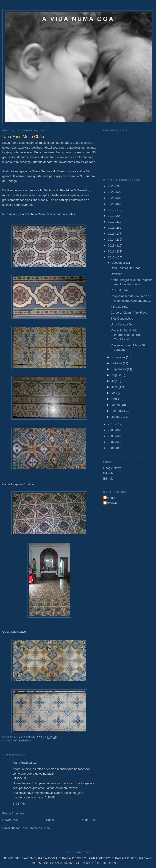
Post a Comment (13, 813)
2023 (112, 186)
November (119, 357)
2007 (112, 442)
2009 (112, 430)
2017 (112, 222)
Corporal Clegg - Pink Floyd (129, 313)
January (117, 417)
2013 (112, 245)
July (115, 381)
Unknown (111, 503)
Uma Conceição (121, 324)
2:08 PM (19, 804)
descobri (84, 143)
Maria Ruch (20, 763)
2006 (112, 448)
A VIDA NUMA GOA (78, 19)
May (115, 393)
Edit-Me (108, 473)
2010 (112, 424)
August (117, 375)
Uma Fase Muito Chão (125, 268)
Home (50, 820)
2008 (112, 436)
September (119, 369)
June (115, 387)
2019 (112, 210)
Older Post (89, 820)
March (116, 405)
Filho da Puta (119, 307)
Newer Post (10, 820)
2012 (112, 251)
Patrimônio (23, 741)
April (115, 399)
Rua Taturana (120, 290)
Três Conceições (122, 319)
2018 (112, 216)
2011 (112, 257)
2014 (112, 240)
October (117, 363)
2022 (112, 192)
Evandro (110, 498)
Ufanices (116, 274)
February (118, 411)
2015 (112, 234)
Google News (112, 468)
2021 (112, 198)
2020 (112, 204)
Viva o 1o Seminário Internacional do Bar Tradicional (126, 335)
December (119, 263)
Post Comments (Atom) (36, 828)
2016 (112, 228)
